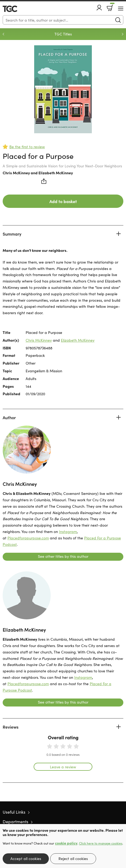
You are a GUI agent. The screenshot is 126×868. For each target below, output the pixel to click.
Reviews (11, 727)
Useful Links (14, 812)
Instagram (68, 531)
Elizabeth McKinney (56, 173)
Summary (12, 234)
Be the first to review (27, 147)
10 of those (18, 9)
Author (9, 417)
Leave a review (63, 767)
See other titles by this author (63, 556)
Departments (15, 821)
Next (123, 34)
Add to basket (63, 201)
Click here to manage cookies (101, 843)
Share (44, 181)
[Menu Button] (121, 9)
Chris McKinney (16, 173)
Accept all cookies (26, 858)
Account (99, 8)
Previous (3, 34)
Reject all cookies (73, 858)
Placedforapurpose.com (28, 538)
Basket (112, 6)
